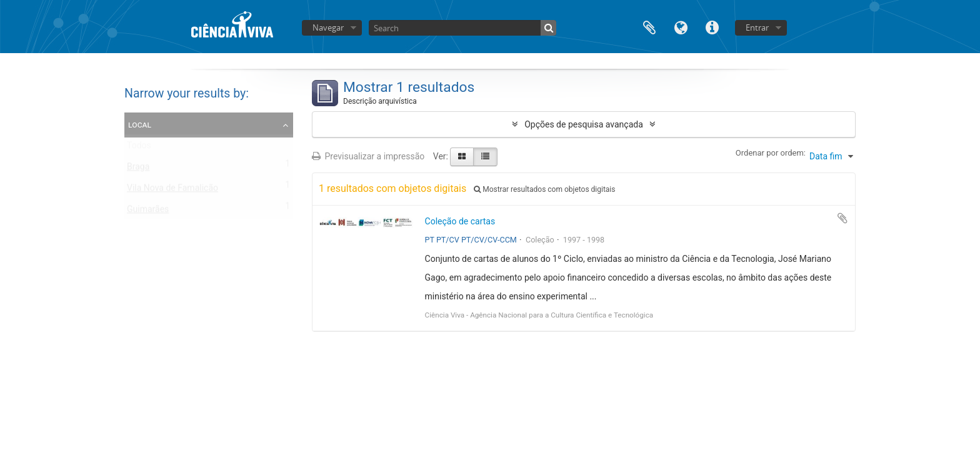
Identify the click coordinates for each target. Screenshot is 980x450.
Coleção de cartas (460, 221)
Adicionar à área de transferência (842, 218)
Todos (139, 148)
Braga (138, 169)
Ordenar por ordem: (771, 153)
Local (140, 124)
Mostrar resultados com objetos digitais (544, 189)
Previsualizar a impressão (368, 156)
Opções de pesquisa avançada (584, 124)
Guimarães (148, 212)
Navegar (328, 27)
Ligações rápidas (712, 27)
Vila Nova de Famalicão (172, 191)
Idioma (681, 27)
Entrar (757, 27)
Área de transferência (649, 27)
